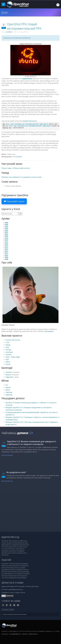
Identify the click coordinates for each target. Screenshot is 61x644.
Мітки (5, 381)
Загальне (9, 372)
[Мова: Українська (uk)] (58, 5)
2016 (6, 243)
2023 (6, 229)
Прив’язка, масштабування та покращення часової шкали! (21, 177)
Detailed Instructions (30, 121)
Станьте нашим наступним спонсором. (15, 614)
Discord (23, 593)
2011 (6, 253)
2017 (6, 241)
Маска (8, 390)
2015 (6, 245)
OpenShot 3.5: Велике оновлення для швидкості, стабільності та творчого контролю (32, 443)
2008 (6, 259)
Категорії (7, 368)
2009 (6, 257)
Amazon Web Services (13, 340)
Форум (17, 593)
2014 (6, 247)
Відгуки (8, 387)
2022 (6, 231)
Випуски (8, 375)
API (7, 385)
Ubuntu (8, 364)
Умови (25, 634)
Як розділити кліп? (16, 472)
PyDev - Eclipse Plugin (13, 357)
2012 (6, 251)
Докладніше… (50, 331)
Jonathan (9, 32)
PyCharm (9, 355)
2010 (6, 255)
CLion (7, 342)
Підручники (9, 377)
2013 (6, 249)
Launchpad (9, 352)
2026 (6, 223)
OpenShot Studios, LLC (46, 631)
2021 (6, 233)
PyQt (7, 359)
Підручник (9, 395)
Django (8, 345)
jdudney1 (33, 76)
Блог (5, 12)
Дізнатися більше (7, 455)
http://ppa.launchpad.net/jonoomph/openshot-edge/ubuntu (27, 124)
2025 (6, 225)
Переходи (9, 392)
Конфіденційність (15, 634)
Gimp (7, 347)
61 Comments (17, 157)
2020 (6, 235)
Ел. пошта (11, 593)
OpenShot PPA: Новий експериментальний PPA (24, 26)
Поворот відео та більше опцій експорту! (16, 168)
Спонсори (8, 610)
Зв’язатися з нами (12, 583)
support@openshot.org (15, 590)
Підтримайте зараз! (14, 201)
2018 (6, 239)
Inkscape (8, 350)
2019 (6, 237)
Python (8, 362)
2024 (6, 227)
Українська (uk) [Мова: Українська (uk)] (33, 634)
